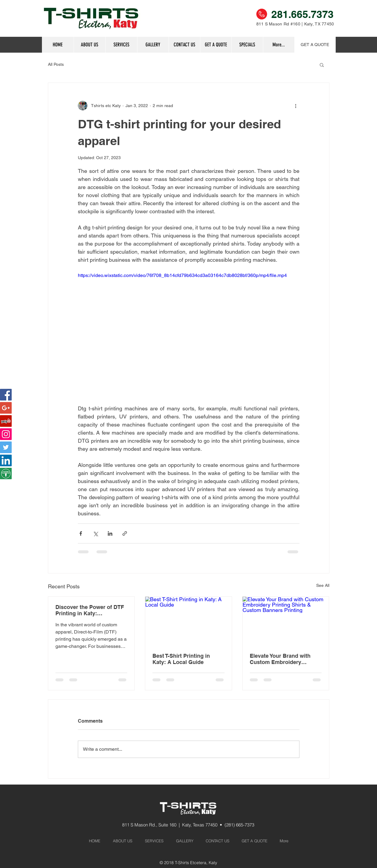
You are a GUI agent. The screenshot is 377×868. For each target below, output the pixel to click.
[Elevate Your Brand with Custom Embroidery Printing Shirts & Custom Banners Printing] (286, 621)
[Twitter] (6, 447)
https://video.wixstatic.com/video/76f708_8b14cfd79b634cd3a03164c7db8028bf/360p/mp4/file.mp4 (182, 275)
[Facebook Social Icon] (6, 395)
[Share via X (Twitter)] (95, 533)
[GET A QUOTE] (315, 45)
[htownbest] (6, 474)
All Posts (56, 64)
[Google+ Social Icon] (6, 408)
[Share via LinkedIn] (110, 533)
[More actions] (296, 106)
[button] (247, 45)
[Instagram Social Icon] (6, 434)
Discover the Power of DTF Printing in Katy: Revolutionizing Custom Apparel (90, 610)
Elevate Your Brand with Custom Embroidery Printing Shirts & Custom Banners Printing (282, 659)
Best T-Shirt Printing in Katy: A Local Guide (181, 659)
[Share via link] (125, 533)
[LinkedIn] (6, 460)
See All (323, 585)
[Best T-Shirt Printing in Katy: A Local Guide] (188, 621)
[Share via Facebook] (81, 533)
